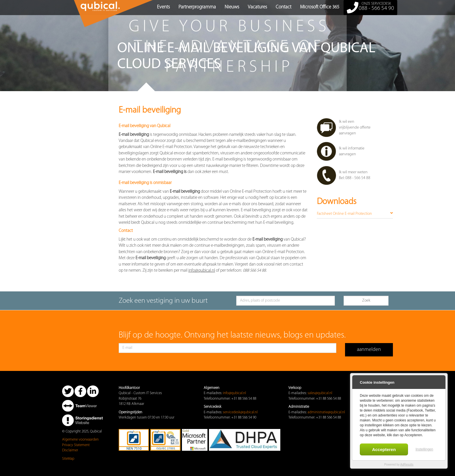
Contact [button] (284, 7)
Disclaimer (70, 450)
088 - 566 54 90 (370, 8)
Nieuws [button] (232, 7)
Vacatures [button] (257, 7)
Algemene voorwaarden (80, 440)
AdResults (407, 465)
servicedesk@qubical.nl (240, 412)
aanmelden (369, 350)
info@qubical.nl (234, 393)
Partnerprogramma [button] (197, 7)
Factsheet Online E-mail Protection (355, 213)
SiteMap (68, 459)
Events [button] (163, 7)
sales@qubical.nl (320, 393)
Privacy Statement (76, 445)
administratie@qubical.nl (326, 412)
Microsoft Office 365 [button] (320, 7)
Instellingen (424, 449)
